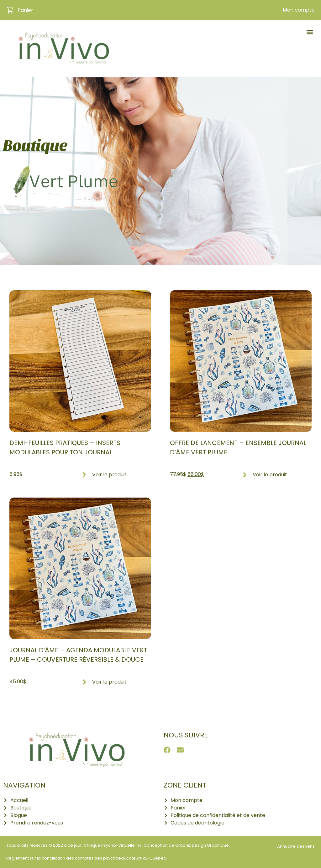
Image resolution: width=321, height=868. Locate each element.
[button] (310, 32)
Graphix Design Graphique (202, 845)
